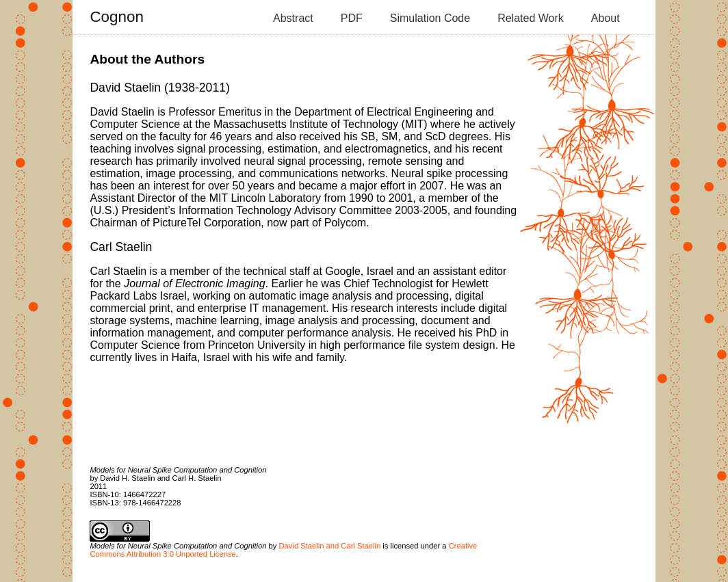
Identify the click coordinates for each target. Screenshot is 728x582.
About (606, 18)
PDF (352, 18)
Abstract (293, 18)
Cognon (116, 17)
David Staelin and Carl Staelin (330, 546)
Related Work (531, 18)
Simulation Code (430, 18)
